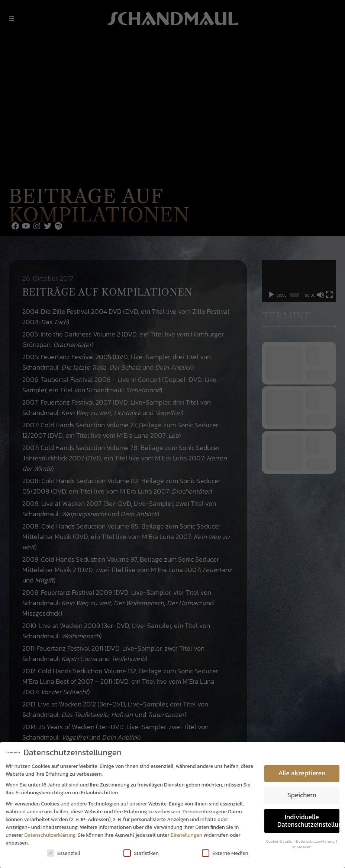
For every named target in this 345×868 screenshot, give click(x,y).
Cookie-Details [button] (280, 841)
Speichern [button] (302, 795)
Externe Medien (225, 853)
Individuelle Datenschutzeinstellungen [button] (308, 821)
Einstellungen (186, 835)
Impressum (302, 847)
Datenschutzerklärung (50, 835)
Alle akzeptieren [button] (302, 773)
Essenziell (64, 853)
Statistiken (141, 853)
